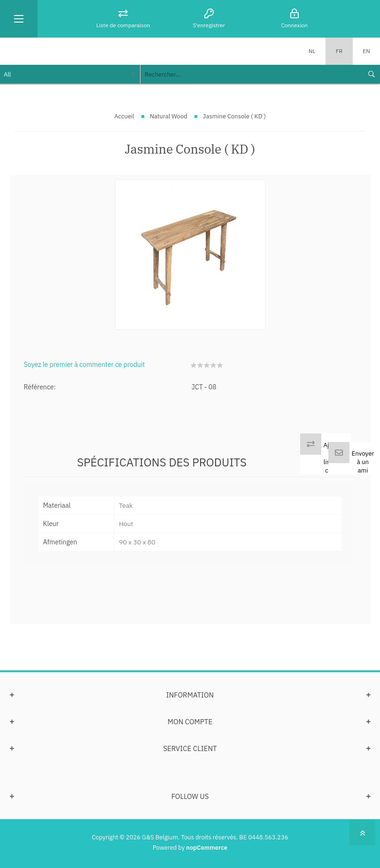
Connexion (294, 25)
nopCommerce (207, 848)
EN (366, 51)
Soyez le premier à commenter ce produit (85, 364)
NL (312, 51)
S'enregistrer (209, 25)
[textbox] (251, 74)
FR (339, 51)
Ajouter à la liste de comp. (334, 457)
